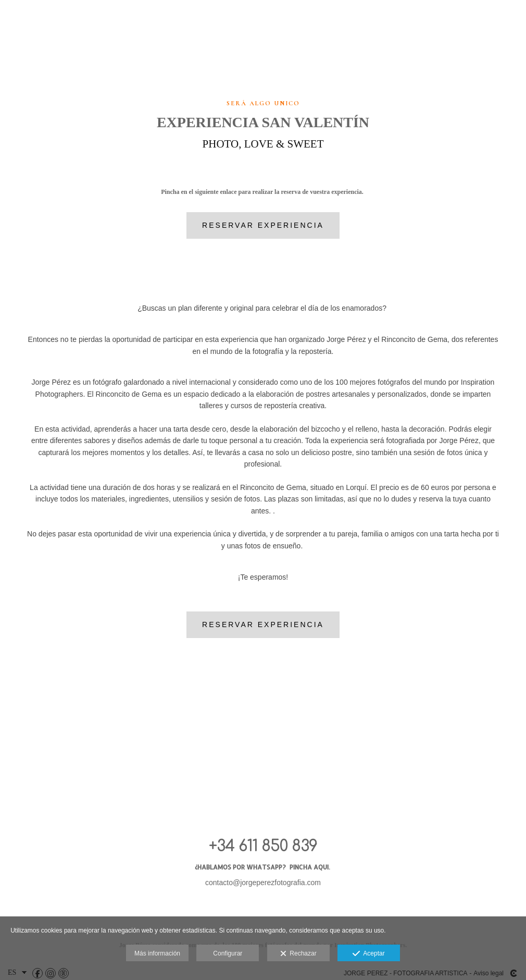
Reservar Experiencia (263, 225)
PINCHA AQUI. (311, 867)
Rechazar (298, 954)
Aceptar (368, 954)
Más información (157, 953)
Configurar (228, 953)
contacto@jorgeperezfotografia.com (263, 883)
